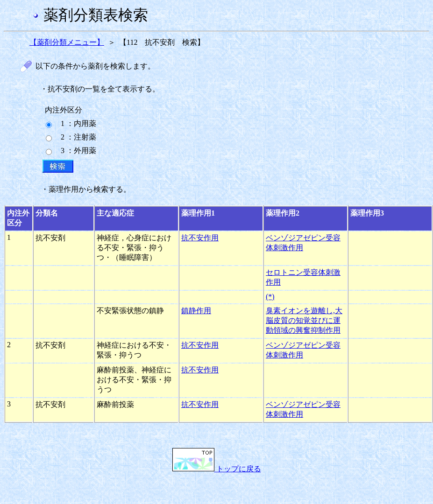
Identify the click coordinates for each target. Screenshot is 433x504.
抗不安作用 (200, 238)
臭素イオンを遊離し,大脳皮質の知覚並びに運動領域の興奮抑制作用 (304, 320)
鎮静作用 (196, 311)
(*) (270, 297)
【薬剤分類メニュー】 (67, 42)
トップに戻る (217, 469)
